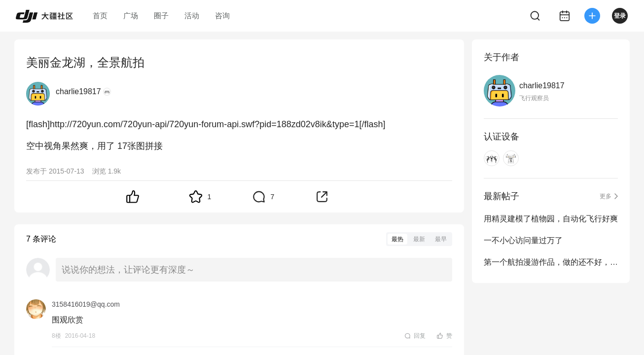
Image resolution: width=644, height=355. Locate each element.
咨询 (222, 16)
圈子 (161, 16)
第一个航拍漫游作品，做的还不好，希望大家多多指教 (551, 262)
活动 (192, 16)
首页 (100, 16)
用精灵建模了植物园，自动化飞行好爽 (551, 219)
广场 (131, 16)
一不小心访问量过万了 (523, 240)
